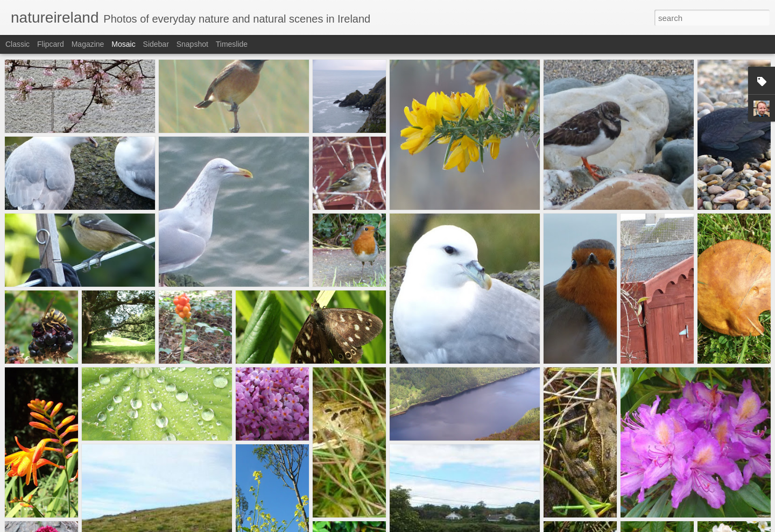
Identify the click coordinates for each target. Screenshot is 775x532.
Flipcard (51, 44)
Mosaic (123, 44)
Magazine (88, 44)
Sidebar (156, 44)
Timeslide (232, 44)
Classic (17, 44)
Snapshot (192, 44)
